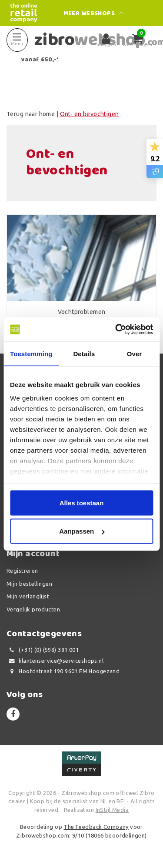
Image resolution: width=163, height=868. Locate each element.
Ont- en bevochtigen (90, 114)
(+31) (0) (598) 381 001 (43, 650)
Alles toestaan (82, 502)
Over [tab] (135, 353)
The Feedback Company (96, 827)
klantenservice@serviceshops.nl (55, 661)
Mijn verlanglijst (28, 596)
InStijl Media (112, 810)
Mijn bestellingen (29, 584)
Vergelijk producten (33, 609)
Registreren (22, 571)
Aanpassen (82, 531)
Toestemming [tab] (31, 353)
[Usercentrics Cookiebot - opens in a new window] (116, 330)
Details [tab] (84, 353)
